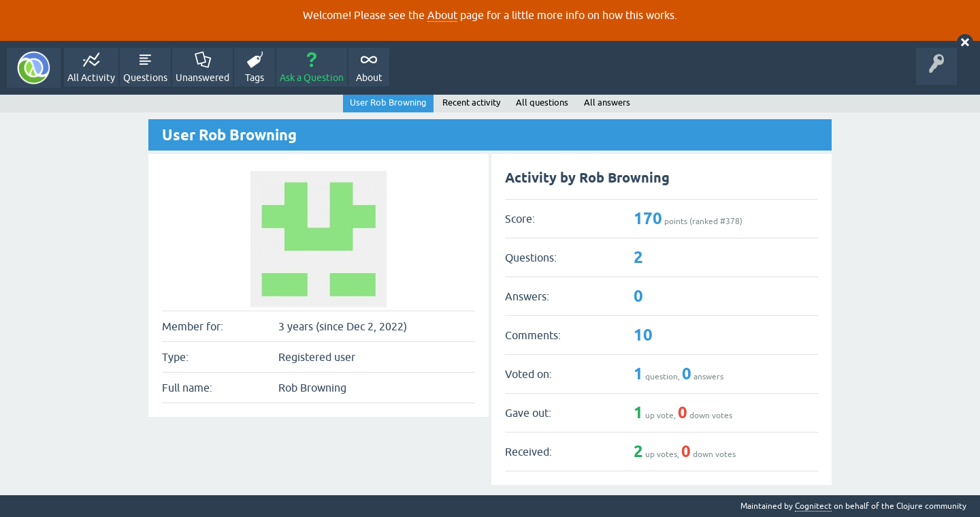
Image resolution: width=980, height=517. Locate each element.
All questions (542, 103)
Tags (255, 78)
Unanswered (202, 78)
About (442, 15)
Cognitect (813, 506)
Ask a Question (312, 78)
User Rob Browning (388, 103)
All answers (607, 103)
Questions (145, 78)
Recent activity (471, 103)
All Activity (91, 78)
